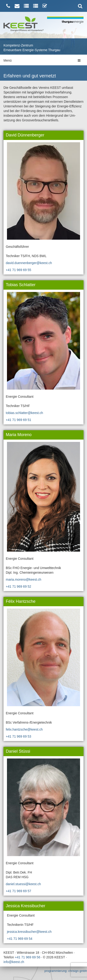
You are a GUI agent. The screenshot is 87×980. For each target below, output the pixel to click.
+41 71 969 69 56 (27, 957)
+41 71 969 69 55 (18, 270)
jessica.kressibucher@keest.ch (29, 932)
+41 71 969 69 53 (18, 736)
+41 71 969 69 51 (18, 420)
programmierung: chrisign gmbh (66, 971)
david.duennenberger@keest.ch (29, 263)
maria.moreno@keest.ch (24, 579)
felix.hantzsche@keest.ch (24, 729)
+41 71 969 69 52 (18, 586)
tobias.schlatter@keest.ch (24, 413)
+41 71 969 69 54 (20, 939)
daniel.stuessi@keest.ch (23, 884)
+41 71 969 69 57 (18, 891)
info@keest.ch (14, 962)
